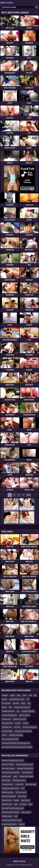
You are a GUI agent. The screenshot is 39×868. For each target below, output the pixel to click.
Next (29, 495)
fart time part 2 (27, 772)
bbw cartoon (26, 812)
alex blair (17, 727)
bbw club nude (31, 784)
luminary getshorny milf (25, 764)
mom (24, 695)
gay (29, 703)
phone (4, 707)
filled (30, 804)
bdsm (23, 703)
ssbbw (13, 695)
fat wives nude (7, 804)
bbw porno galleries (9, 796)
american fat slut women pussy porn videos (17, 747)
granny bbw (6, 780)
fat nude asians (21, 792)
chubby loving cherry (9, 824)
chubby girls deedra (26, 776)
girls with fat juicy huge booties (13, 808)
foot (23, 788)
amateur (16, 703)
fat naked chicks (8, 784)
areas (15, 776)
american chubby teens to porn (13, 760)
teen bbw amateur (8, 768)
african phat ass (7, 723)
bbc (28, 699)
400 (10, 707)
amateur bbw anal (8, 711)
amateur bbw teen (28, 711)
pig (18, 711)
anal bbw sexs (7, 727)
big (35, 695)
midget (16, 800)
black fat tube (7, 800)
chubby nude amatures (22, 707)
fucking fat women (19, 780)
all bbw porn (6, 719)
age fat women (24, 715)
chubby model (7, 816)
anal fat (18, 723)
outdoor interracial (19, 719)
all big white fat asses (17, 699)
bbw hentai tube (8, 792)
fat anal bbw (6, 703)
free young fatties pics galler (12, 820)
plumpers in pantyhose (25, 768)
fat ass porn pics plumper (11, 772)
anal (30, 695)
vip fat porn (19, 784)
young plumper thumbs (23, 731)
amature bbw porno (30, 727)
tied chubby (22, 796)
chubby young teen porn (11, 788)
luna (16, 804)
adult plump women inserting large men (16, 743)
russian (25, 723)
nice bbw (23, 804)
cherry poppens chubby (10, 739)
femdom (5, 695)
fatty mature (25, 800)
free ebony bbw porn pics (11, 812)
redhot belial (6, 776)
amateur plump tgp (16, 735)
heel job (22, 824)
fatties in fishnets (8, 764)
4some (4, 735)
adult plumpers (7, 731)
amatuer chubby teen (9, 715)
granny (4, 699)
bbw (19, 695)
